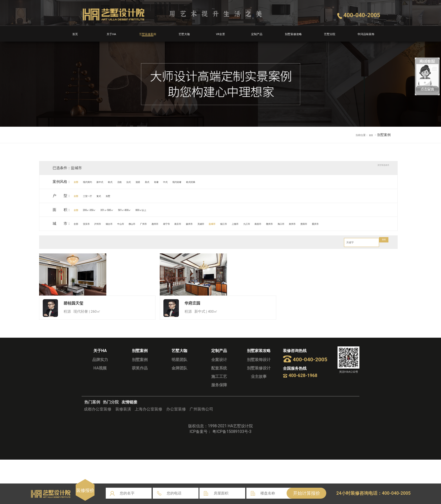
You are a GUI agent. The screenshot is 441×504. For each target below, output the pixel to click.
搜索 (381, 256)
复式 (115, 196)
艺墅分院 (330, 34)
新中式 (117, 182)
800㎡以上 (182, 210)
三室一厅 (96, 196)
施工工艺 (219, 421)
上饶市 (330, 223)
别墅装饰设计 (259, 404)
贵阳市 (84, 237)
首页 (75, 34)
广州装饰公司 (201, 454)
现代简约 (96, 182)
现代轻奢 (237, 182)
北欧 (147, 182)
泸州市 (113, 223)
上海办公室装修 (148, 454)
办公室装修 (176, 454)
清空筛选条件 (375, 168)
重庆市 (102, 237)
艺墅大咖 (184, 34)
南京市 (239, 223)
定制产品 (257, 34)
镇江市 (311, 223)
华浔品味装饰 (366, 34)
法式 (161, 182)
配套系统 (219, 412)
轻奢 (205, 182)
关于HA (111, 34)
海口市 (48, 237)
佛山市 (167, 223)
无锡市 (275, 223)
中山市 (149, 223)
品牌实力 (100, 404)
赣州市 (384, 223)
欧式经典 (259, 182)
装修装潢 (123, 454)
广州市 (185, 223)
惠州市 (203, 223)
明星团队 (179, 404)
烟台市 (131, 223)
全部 (78, 182)
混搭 (176, 182)
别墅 (129, 196)
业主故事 (259, 421)
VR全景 (220, 34)
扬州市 (257, 223)
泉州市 (66, 237)
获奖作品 (140, 412)
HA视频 (100, 412)
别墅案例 (140, 404)
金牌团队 (179, 412)
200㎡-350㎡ (100, 210)
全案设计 (219, 404)
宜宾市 (95, 223)
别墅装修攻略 (293, 34)
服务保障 (219, 429)
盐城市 (293, 223)
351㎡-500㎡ (128, 210)
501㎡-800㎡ (156, 210)
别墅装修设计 (259, 412)
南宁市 (221, 223)
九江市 (348, 223)
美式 (190, 182)
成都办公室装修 (98, 454)
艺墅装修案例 (148, 34)
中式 (219, 182)
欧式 (133, 182)
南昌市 (366, 223)
